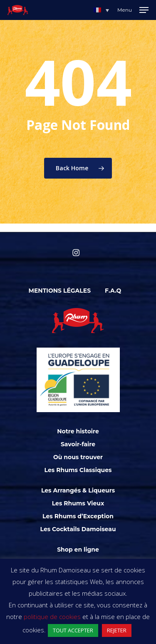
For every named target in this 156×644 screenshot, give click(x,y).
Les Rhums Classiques (78, 470)
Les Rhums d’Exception (78, 516)
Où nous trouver (78, 457)
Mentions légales (60, 291)
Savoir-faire (78, 444)
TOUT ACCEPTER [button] (73, 630)
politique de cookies (52, 617)
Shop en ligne (78, 550)
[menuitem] (102, 10)
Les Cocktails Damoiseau (78, 529)
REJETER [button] (117, 630)
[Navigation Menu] (133, 10)
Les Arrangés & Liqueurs (78, 490)
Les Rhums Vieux (78, 503)
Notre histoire (78, 431)
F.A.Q (113, 291)
